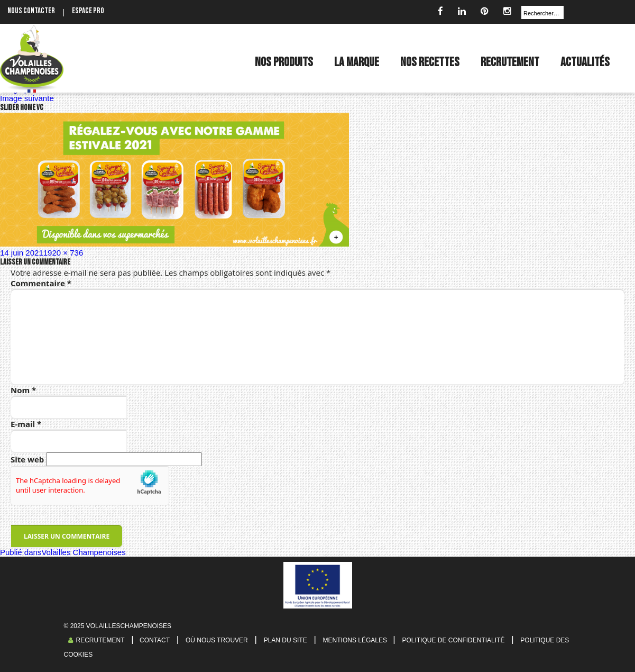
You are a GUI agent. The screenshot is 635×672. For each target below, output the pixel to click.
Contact (154, 640)
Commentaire (41, 283)
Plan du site (286, 640)
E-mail (26, 424)
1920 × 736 (63, 253)
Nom (23, 390)
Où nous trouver (217, 640)
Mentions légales (356, 640)
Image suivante (27, 98)
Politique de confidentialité (453, 640)
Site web (27, 459)
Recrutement (96, 640)
